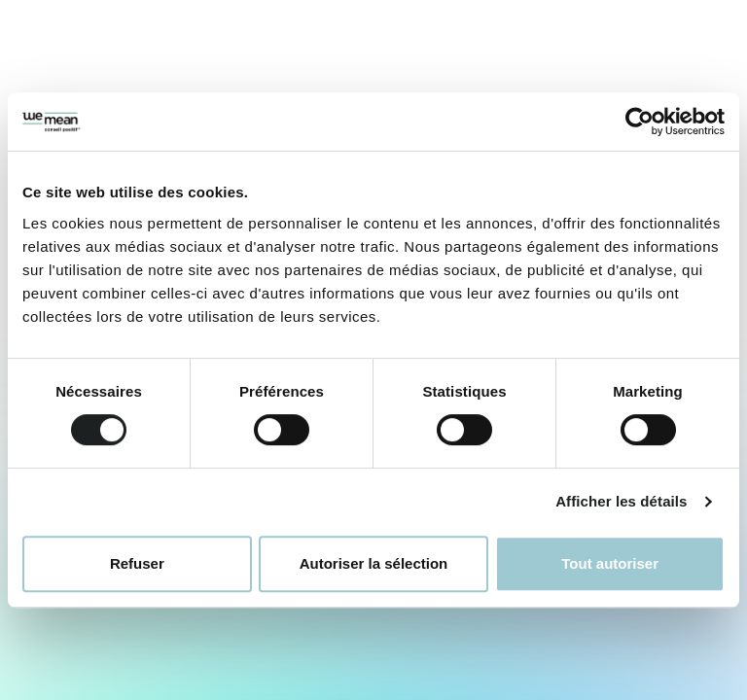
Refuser (137, 563)
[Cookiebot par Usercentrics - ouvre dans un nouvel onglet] (640, 122)
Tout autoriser (610, 563)
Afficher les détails (621, 501)
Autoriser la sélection (374, 563)
